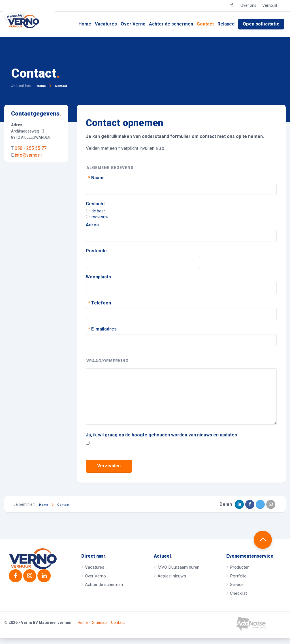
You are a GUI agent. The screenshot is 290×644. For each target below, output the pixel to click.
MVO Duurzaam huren (178, 567)
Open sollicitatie (261, 24)
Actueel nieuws (172, 576)
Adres (92, 225)
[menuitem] (85, 24)
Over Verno (133, 24)
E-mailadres (102, 329)
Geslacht (95, 204)
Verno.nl (270, 5)
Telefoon (99, 303)
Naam (95, 178)
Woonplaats (98, 277)
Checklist (238, 593)
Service (237, 585)
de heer (95, 211)
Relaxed (226, 24)
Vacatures (106, 24)
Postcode (96, 251)
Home (85, 24)
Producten (240, 567)
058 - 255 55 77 (31, 148)
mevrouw (97, 217)
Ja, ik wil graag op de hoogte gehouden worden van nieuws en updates (161, 435)
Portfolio (238, 576)
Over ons (248, 5)
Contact (205, 24)
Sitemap (99, 628)
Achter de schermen (171, 24)
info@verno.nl (28, 155)
